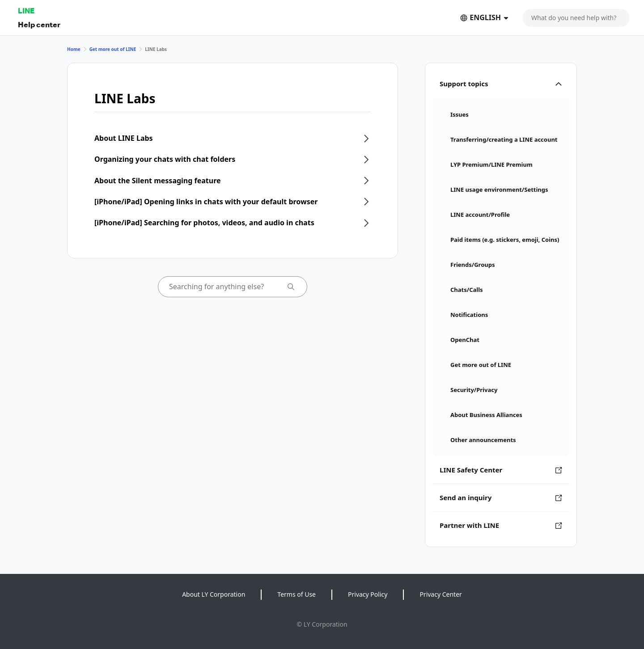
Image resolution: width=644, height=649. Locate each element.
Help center (39, 24)
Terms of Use (297, 594)
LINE (26, 11)
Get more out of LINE (113, 49)
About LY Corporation (214, 594)
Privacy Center (441, 594)
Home (74, 49)
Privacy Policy (368, 594)
